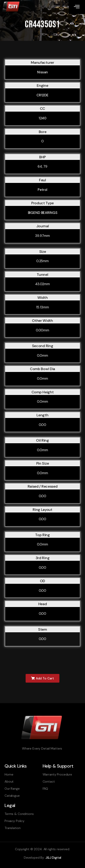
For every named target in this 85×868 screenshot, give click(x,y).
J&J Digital (53, 858)
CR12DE (42, 95)
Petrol (42, 190)
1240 (42, 118)
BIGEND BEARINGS (43, 213)
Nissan (42, 72)
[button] (42, 678)
